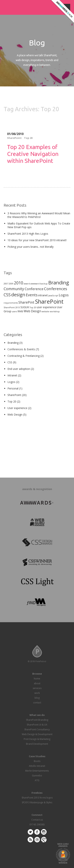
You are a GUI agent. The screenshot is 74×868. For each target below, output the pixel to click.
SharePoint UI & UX (37, 725)
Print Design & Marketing (37, 739)
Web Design (15, 415)
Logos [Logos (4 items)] (64, 295)
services (37, 688)
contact (37, 703)
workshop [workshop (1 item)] (55, 311)
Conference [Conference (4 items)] (34, 289)
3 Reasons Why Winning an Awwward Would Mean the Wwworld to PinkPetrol (39, 215)
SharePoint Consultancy (37, 729)
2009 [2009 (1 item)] (11, 284)
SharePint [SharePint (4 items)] (26, 302)
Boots (37, 761)
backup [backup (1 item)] (44, 284)
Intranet (12, 375)
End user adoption (19, 369)
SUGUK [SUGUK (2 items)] (25, 307)
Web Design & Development (37, 734)
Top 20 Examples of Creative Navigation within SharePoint (33, 154)
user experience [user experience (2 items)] (46, 307)
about (37, 683)
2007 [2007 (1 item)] (6, 284)
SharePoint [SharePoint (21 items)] (49, 301)
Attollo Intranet (37, 766)
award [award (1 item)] (27, 284)
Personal (13, 388)
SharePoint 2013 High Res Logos (28, 234)
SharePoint (14, 138)
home (37, 679)
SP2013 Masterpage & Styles (37, 802)
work (37, 693)
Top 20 (28, 138)
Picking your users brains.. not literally (30, 247)
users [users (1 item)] (14, 311)
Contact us (37, 820)
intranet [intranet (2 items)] (43, 295)
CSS (10, 362)
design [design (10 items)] (18, 294)
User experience (17, 408)
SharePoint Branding (37, 720)
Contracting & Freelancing (24, 356)
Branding (13, 343)
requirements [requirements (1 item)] (11, 303)
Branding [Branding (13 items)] (59, 282)
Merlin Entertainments (37, 771)
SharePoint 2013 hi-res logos (37, 798)
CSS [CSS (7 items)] (7, 295)
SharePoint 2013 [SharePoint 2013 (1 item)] (12, 307)
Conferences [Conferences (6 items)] (56, 289)
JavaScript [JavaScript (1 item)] (53, 296)
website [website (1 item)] (46, 311)
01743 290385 (37, 825)
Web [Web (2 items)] (20, 311)
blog (37, 698)
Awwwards (62, 12)
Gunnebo (37, 776)
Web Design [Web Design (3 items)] (32, 311)
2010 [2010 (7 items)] (19, 283)
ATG (37, 780)
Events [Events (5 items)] (32, 295)
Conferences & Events (21, 349)
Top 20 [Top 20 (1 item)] (33, 307)
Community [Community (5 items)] (14, 289)
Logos (11, 382)
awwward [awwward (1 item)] (35, 284)
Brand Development (37, 744)
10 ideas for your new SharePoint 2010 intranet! (37, 240)
